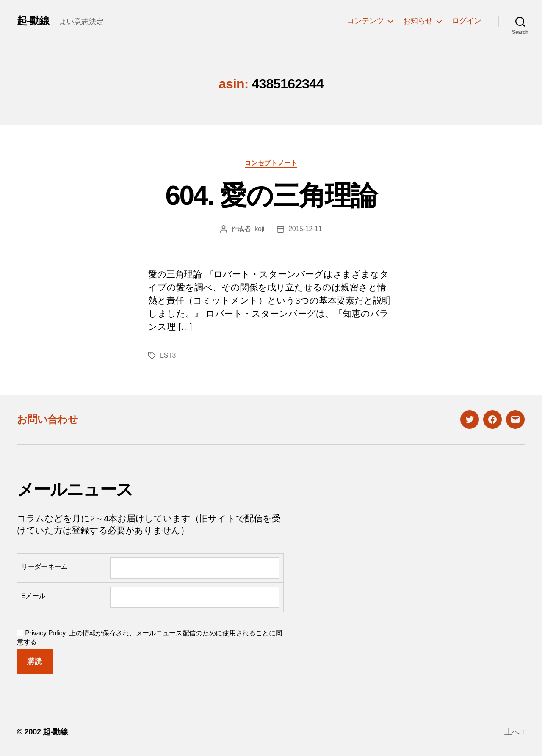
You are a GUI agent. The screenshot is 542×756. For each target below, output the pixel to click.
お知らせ (418, 21)
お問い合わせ (47, 419)
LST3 (168, 355)
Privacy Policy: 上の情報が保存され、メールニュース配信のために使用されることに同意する (150, 637)
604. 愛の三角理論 (271, 196)
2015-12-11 (305, 229)
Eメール (33, 596)
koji (259, 229)
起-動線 (33, 21)
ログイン (467, 21)
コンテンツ (365, 21)
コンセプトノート (271, 163)
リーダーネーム (44, 567)
